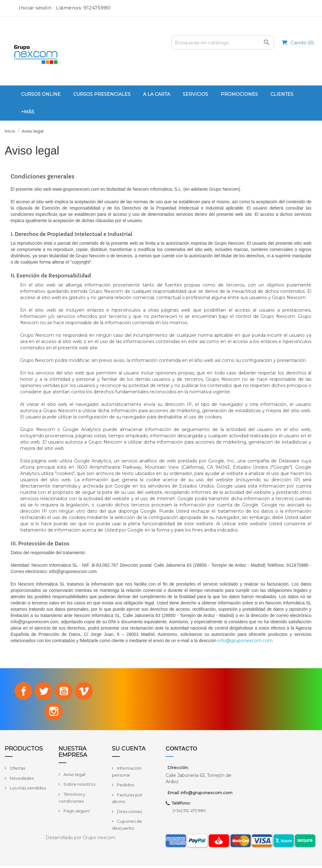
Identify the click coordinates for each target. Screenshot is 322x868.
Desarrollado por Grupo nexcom (80, 840)
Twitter (43, 691)
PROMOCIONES (239, 94)
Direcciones (129, 814)
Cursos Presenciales (102, 94)
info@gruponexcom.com (245, 641)
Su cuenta (129, 751)
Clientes (282, 94)
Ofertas (17, 770)
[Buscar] (223, 43)
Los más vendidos (27, 790)
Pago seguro (76, 813)
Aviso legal (74, 777)
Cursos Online (41, 94)
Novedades (21, 780)
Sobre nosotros (79, 786)
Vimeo (86, 691)
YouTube (64, 691)
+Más (28, 112)
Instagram (54, 713)
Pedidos (125, 787)
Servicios (195, 94)
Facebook (22, 691)
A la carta (157, 94)
